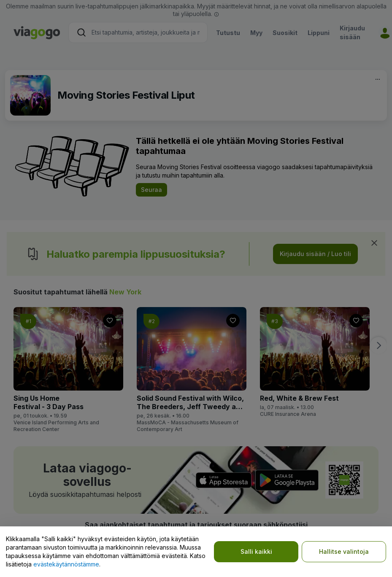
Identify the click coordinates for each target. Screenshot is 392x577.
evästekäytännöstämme (66, 564)
